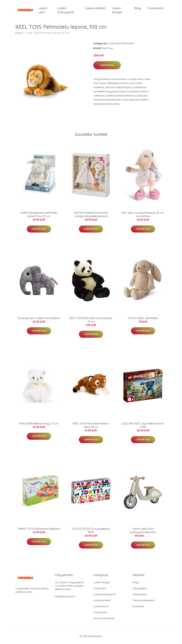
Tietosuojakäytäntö (144, 603)
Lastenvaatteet (95, 9)
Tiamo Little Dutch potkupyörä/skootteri (143, 533)
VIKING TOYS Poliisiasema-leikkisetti (39, 531)
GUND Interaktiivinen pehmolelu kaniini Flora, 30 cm (39, 217)
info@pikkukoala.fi (65, 599)
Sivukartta (138, 609)
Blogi (138, 9)
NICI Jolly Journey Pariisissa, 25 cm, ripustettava (143, 217)
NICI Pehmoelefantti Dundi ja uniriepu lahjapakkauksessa (91, 217)
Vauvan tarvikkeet (104, 621)
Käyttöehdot (140, 597)
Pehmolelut (128, 46)
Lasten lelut (43, 11)
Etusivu (19, 35)
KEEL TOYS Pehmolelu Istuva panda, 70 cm (91, 322)
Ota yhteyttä (140, 591)
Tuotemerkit (155, 9)
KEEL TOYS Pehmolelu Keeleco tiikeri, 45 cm (91, 427)
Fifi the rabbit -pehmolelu (143, 320)
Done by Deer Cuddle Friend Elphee (39, 320)
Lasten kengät (117, 11)
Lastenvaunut (101, 609)
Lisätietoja (107, 67)
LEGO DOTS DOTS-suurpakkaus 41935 (91, 533)
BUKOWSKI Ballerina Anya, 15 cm (39, 426)
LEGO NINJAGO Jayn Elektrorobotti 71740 (143, 427)
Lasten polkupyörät (66, 11)
